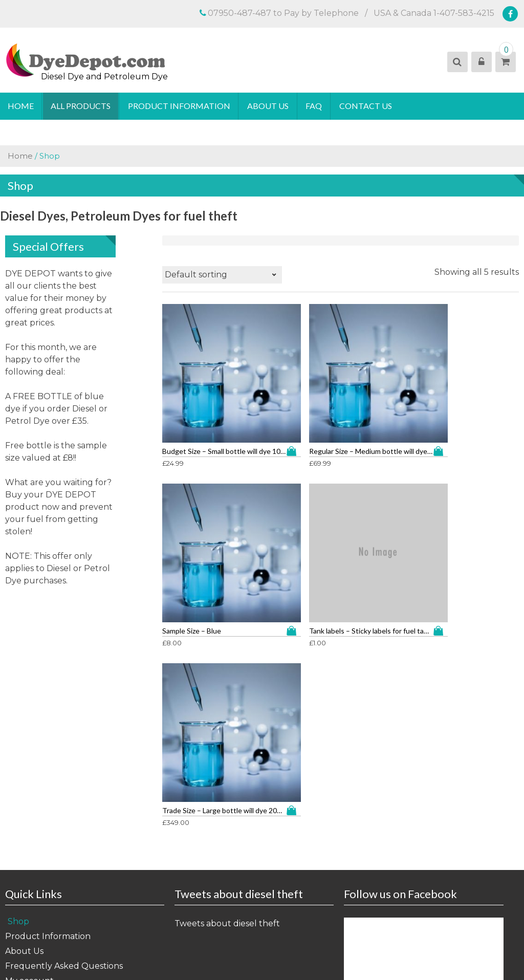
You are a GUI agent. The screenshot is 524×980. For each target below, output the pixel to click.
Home (21, 106)
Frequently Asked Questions (64, 728)
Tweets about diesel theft (227, 686)
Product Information (180, 106)
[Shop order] (222, 275)
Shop (18, 684)
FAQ (315, 106)
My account (29, 743)
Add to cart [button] (232, 390)
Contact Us (367, 106)
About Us (269, 106)
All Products (81, 106)
